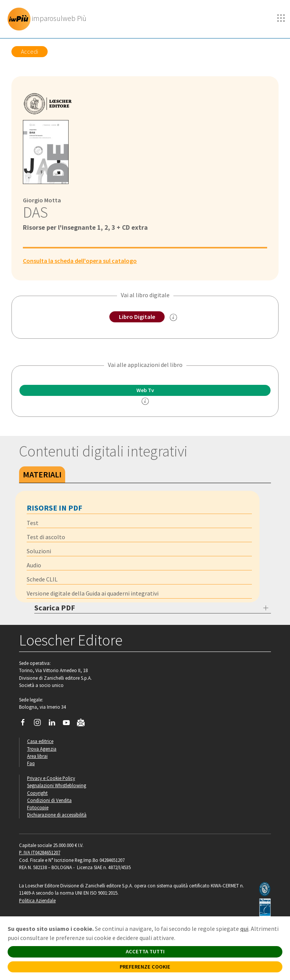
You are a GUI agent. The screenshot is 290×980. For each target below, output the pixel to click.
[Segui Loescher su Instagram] (40, 724)
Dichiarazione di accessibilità (57, 815)
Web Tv (145, 390)
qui (244, 929)
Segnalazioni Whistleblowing (57, 785)
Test (33, 523)
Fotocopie (38, 807)
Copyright (37, 793)
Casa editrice (40, 741)
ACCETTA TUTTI (145, 951)
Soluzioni (39, 551)
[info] (145, 401)
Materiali (42, 474)
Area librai (37, 756)
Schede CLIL (42, 579)
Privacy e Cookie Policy (51, 778)
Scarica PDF (55, 608)
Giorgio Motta (42, 200)
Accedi (30, 51)
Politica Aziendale (37, 900)
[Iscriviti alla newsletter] (84, 724)
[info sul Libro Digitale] (173, 317)
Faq (31, 763)
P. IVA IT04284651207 (40, 852)
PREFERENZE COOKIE (145, 967)
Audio (34, 565)
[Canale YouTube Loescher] (69, 724)
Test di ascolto (46, 537)
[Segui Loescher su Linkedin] (55, 724)
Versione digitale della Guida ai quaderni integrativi (93, 593)
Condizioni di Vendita (49, 800)
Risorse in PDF (54, 508)
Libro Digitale (137, 317)
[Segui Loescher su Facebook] (26, 724)
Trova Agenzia (42, 749)
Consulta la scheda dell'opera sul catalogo (80, 261)
